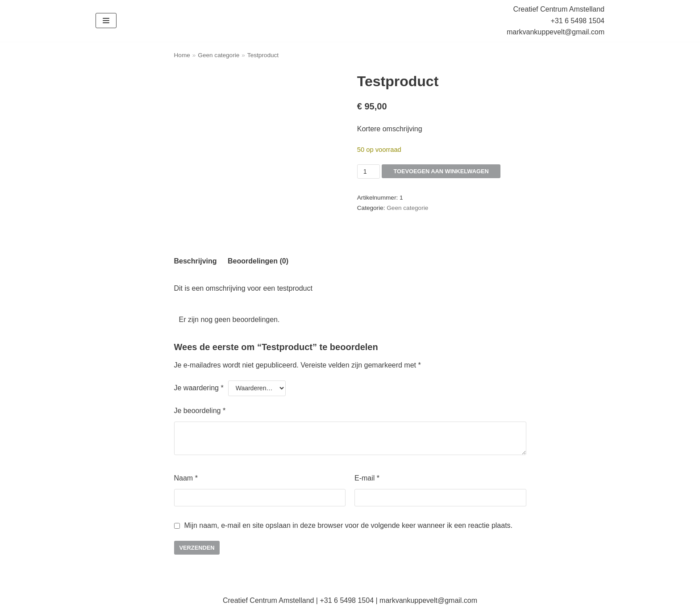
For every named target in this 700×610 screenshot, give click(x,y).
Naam (186, 478)
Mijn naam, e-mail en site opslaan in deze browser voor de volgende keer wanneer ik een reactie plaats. (349, 525)
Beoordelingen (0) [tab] (258, 261)
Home (182, 55)
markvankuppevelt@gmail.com (556, 32)
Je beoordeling (200, 411)
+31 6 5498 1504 (577, 21)
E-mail (367, 478)
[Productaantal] (369, 171)
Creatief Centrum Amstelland (559, 9)
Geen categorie (219, 55)
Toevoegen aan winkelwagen (435, 171)
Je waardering (199, 388)
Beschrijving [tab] (196, 261)
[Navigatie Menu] (106, 21)
